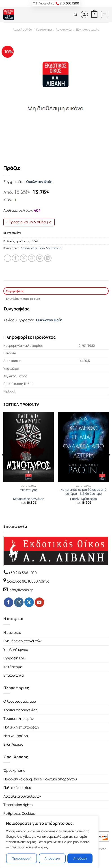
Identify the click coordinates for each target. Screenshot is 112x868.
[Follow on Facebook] (9, 602)
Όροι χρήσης (14, 770)
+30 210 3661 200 (22, 573)
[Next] (109, 464)
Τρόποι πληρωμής (19, 718)
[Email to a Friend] (32, 258)
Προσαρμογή (22, 858)
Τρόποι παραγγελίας (20, 710)
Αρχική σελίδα (22, 29)
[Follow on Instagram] (19, 602)
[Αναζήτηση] (75, 14)
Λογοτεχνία (64, 29)
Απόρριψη (52, 858)
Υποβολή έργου (16, 650)
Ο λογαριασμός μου (20, 701)
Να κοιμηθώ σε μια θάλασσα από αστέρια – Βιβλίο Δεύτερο (83, 492)
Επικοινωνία (14, 675)
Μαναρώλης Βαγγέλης (29, 499)
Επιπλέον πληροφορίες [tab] (23, 299)
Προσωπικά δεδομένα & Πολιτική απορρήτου (40, 779)
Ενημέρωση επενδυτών (22, 641)
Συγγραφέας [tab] (15, 291)
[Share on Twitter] (24, 258)
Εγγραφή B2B (14, 658)
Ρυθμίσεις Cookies (19, 813)
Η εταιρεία (12, 632)
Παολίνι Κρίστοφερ (83, 499)
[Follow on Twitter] (29, 602)
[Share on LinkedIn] (48, 258)
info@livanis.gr (21, 590)
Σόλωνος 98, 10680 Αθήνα (28, 581)
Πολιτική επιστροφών (21, 727)
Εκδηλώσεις (13, 744)
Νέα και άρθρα (16, 736)
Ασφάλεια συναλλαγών (22, 796)
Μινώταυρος (29, 490)
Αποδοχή (80, 858)
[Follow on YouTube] (39, 602)
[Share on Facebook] (16, 258)
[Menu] (105, 14)
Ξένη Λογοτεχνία (88, 29)
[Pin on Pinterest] (40, 258)
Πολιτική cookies (17, 788)
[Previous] (3, 464)
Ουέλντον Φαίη (39, 182)
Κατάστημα (44, 29)
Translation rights (18, 805)
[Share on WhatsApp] (8, 258)
